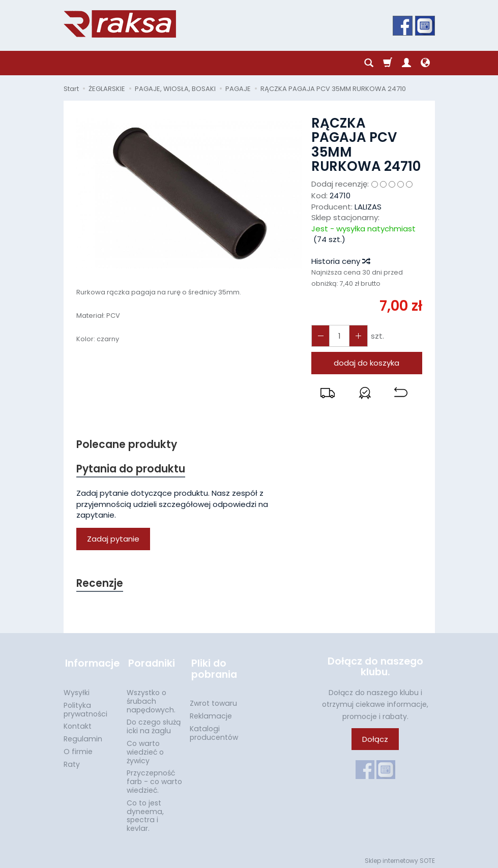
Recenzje (100, 585)
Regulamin (83, 736)
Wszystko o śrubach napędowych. (151, 698)
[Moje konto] (406, 63)
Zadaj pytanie (113, 540)
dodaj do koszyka (367, 363)
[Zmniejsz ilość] (357, 336)
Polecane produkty (127, 445)
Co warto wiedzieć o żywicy (145, 749)
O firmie (78, 749)
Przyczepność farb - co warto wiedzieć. (154, 779)
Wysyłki (77, 690)
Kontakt (78, 723)
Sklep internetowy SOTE (400, 858)
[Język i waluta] (425, 63)
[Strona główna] (120, 24)
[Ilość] (338, 336)
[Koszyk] (388, 63)
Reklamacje (211, 713)
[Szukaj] (369, 63)
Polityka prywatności (85, 707)
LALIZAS (368, 207)
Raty (72, 761)
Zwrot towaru (213, 700)
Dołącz (375, 741)
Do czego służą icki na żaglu (154, 723)
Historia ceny (340, 261)
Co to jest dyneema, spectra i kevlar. (145, 813)
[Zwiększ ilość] (320, 336)
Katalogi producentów (214, 730)
